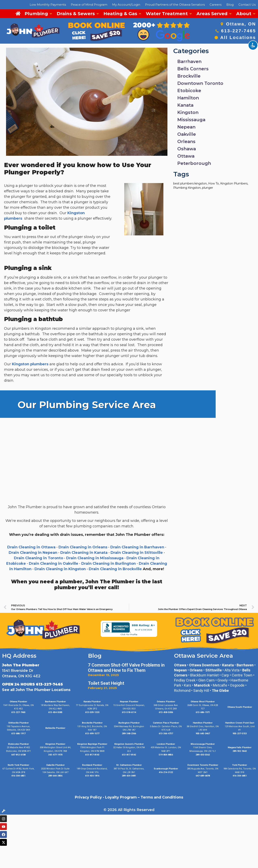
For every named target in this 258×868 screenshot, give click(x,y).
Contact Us (247, 5)
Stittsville (214, 670)
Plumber (173, 769)
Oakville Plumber (55, 765)
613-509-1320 (92, 712)
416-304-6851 (18, 776)
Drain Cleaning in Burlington (109, 564)
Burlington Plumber (129, 723)
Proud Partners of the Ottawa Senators (175, 5)
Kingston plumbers (31, 364)
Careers (216, 5)
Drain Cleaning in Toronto (39, 558)
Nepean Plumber (129, 702)
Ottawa (186, 156)
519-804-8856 (166, 755)
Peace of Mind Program (89, 5)
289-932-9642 (240, 751)
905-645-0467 (203, 734)
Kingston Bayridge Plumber (92, 744)
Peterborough (194, 163)
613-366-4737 (166, 734)
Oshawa (187, 149)
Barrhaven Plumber (55, 702)
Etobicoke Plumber (18, 744)
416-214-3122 (166, 772)
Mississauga (191, 120)
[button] (39, 14)
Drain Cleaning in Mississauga (95, 558)
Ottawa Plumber (18, 702)
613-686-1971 (203, 712)
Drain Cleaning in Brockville (115, 569)
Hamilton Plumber (203, 723)
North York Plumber (18, 765)
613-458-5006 (166, 712)
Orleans (186, 142)
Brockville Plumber (92, 723)
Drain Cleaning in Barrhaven (137, 547)
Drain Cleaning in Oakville (54, 564)
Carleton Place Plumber (166, 723)
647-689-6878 (203, 776)
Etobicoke (189, 91)
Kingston (188, 112)
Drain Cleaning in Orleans (83, 547)
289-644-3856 (55, 776)
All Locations (238, 37)
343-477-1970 (55, 755)
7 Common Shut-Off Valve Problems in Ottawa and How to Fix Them (126, 668)
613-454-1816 (92, 776)
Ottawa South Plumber (240, 707)
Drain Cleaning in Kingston (60, 569)
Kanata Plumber (92, 702)
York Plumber (240, 765)
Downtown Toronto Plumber (203, 765)
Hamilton (188, 98)
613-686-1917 (18, 734)
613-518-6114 (129, 712)
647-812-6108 (18, 755)
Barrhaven (189, 62)
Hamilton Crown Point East (240, 723)
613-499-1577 (92, 734)
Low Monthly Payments (48, 5)
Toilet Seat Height (106, 683)
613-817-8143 (92, 755)
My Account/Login (126, 5)
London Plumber (166, 744)
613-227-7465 (239, 31)
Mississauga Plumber (203, 744)
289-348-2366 (129, 734)
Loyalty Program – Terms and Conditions (144, 797)
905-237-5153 (240, 734)
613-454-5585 (55, 712)
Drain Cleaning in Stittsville (137, 553)
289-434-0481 (129, 776)
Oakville (187, 134)
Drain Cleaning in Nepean (33, 553)
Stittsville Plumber (18, 723)
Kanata (185, 105)
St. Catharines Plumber (129, 765)
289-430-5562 (203, 755)
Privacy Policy (88, 797)
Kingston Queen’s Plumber (129, 744)
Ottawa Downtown (204, 665)
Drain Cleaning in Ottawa (31, 547)
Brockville (189, 76)
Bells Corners (193, 69)
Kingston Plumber (55, 744)
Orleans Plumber (166, 702)
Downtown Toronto (200, 83)
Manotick (202, 685)
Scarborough (161, 769)
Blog (230, 5)
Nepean (186, 127)
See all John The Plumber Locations (36, 690)
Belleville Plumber (55, 728)
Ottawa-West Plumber (203, 702)
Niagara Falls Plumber (240, 747)
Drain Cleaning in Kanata (84, 553)
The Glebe (220, 691)
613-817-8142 (129, 755)
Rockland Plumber (92, 765)
